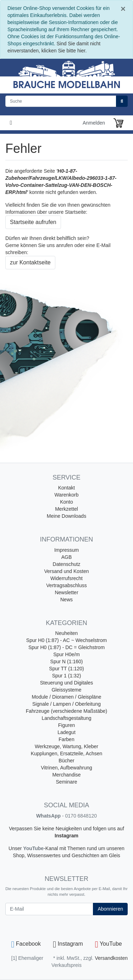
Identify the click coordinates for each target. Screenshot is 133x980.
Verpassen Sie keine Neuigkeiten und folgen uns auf (66, 829)
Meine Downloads (66, 516)
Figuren (66, 725)
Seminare (67, 782)
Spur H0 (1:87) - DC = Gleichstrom (66, 647)
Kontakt (66, 488)
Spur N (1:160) (67, 661)
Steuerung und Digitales (66, 683)
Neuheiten (67, 633)
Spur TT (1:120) (66, 669)
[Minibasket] (118, 123)
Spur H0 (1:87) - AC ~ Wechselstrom (66, 640)
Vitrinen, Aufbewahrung (66, 768)
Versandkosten (111, 958)
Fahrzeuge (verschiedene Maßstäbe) (67, 711)
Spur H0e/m (66, 654)
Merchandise (66, 775)
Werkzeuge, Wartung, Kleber (66, 746)
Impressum (66, 550)
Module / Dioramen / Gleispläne (66, 697)
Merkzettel (66, 509)
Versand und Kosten (66, 571)
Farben (66, 739)
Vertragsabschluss (66, 585)
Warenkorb (67, 495)
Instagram (66, 836)
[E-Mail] (49, 909)
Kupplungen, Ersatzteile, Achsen (67, 753)
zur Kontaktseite (30, 262)
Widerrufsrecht (66, 578)
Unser (16, 848)
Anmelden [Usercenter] (94, 123)
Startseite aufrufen (33, 222)
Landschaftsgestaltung (66, 718)
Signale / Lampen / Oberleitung (66, 704)
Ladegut (66, 732)
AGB (67, 557)
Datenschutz (67, 564)
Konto (66, 502)
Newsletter (66, 592)
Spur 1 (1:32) (67, 676)
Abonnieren (110, 909)
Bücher (66, 761)
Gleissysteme (66, 690)
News (66, 600)
